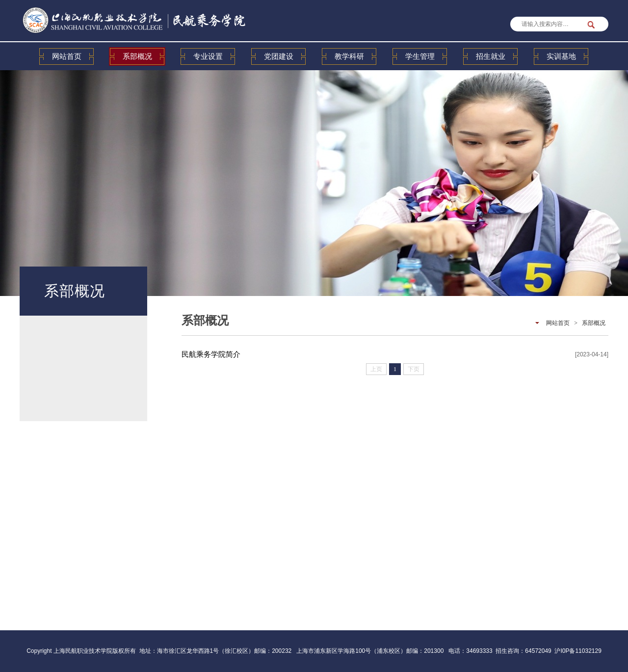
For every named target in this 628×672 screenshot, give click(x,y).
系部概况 (137, 56)
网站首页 (67, 56)
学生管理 (420, 56)
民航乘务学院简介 (211, 354)
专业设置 (208, 56)
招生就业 (491, 56)
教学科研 (349, 56)
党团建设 (279, 56)
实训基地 (561, 56)
